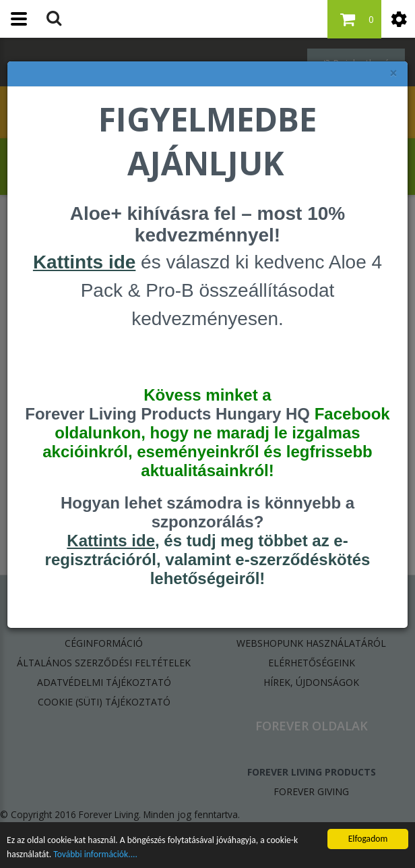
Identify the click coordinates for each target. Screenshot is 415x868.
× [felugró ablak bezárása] (393, 73)
